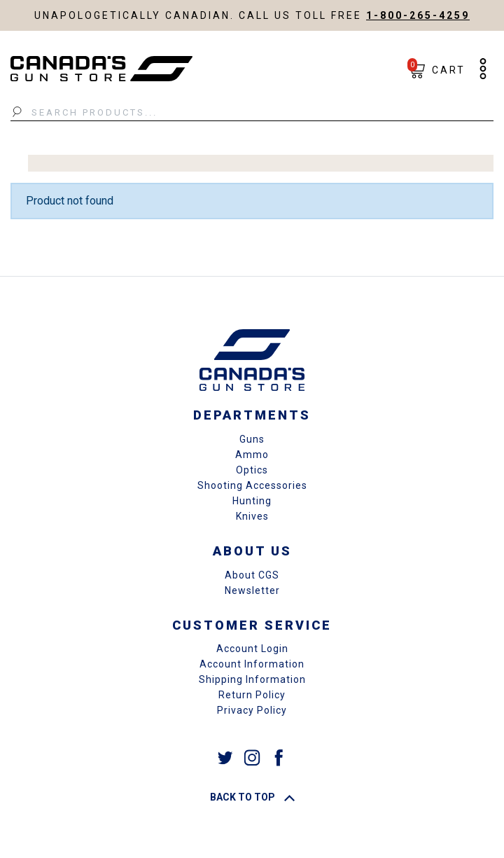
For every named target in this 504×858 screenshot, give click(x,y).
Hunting (252, 501)
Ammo (252, 455)
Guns (252, 439)
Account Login (252, 649)
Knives (252, 516)
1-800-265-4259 (418, 15)
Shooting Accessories (252, 485)
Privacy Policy (252, 710)
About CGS (252, 575)
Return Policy (252, 695)
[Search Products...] (252, 113)
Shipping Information (252, 679)
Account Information (252, 664)
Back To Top (252, 797)
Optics (252, 470)
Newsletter (252, 590)
